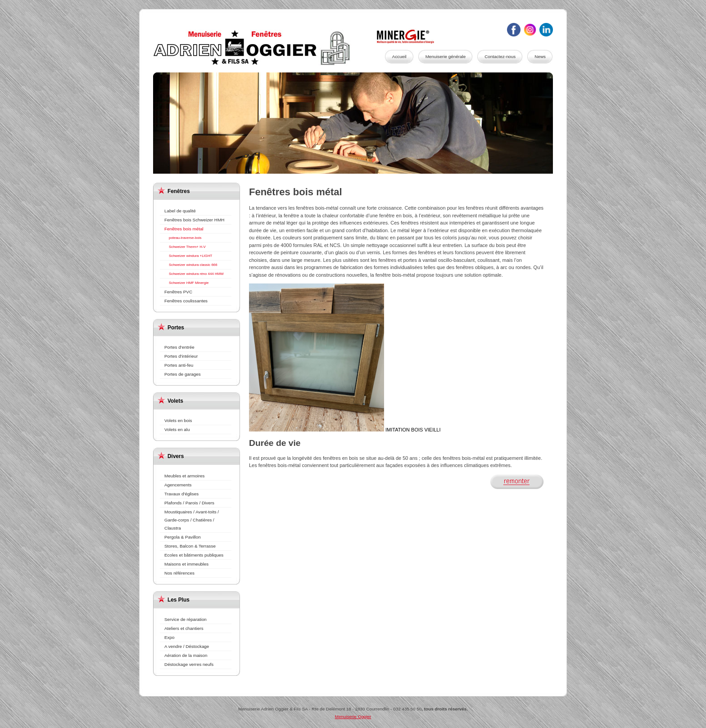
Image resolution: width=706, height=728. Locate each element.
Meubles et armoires (184, 476)
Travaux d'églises (181, 494)
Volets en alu (177, 429)
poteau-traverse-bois (185, 238)
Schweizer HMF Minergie (189, 283)
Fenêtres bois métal (184, 229)
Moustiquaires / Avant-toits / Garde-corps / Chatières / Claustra (192, 520)
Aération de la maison (186, 655)
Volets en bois (178, 420)
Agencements (178, 485)
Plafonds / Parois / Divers (189, 503)
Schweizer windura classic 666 (193, 265)
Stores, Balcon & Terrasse (190, 546)
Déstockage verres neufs (189, 664)
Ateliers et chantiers (184, 628)
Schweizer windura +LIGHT (190, 256)
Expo (170, 637)
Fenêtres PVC (178, 292)
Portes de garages (183, 374)
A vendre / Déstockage (187, 646)
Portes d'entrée (179, 347)
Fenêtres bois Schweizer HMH (194, 220)
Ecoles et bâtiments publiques (194, 555)
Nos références (179, 573)
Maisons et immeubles (186, 564)
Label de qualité (180, 211)
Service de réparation (186, 619)
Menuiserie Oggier (261, 48)
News (540, 56)
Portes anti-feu (179, 365)
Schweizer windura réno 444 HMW (196, 274)
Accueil (399, 56)
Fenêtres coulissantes (186, 301)
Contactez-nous (500, 56)
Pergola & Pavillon (183, 537)
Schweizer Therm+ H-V (187, 247)
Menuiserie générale (446, 56)
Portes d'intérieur (181, 356)
